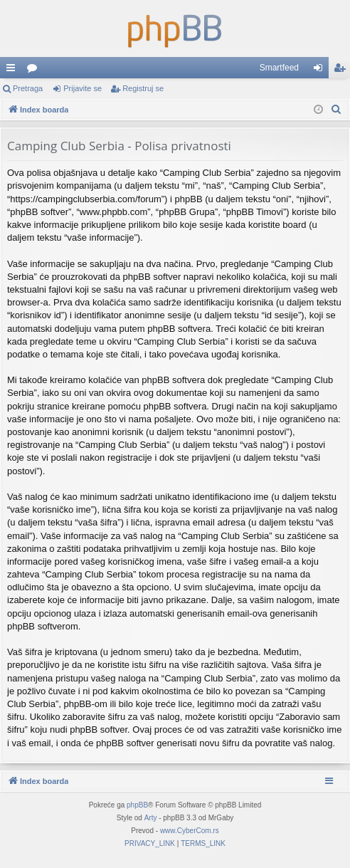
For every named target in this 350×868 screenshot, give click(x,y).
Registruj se (143, 88)
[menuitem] (336, 110)
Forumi (35, 70)
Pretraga (28, 88)
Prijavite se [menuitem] (321, 70)
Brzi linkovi (14, 70)
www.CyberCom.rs (190, 831)
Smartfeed (279, 68)
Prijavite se (83, 88)
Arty (151, 818)
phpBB (137, 805)
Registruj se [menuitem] (343, 70)
